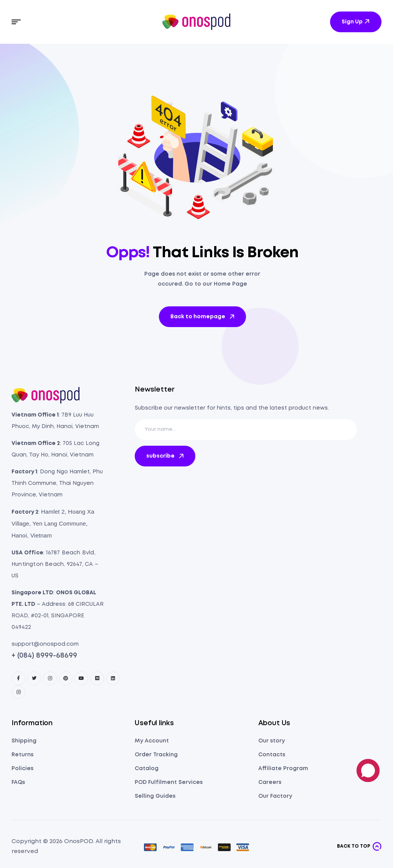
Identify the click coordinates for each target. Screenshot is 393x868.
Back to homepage (203, 317)
